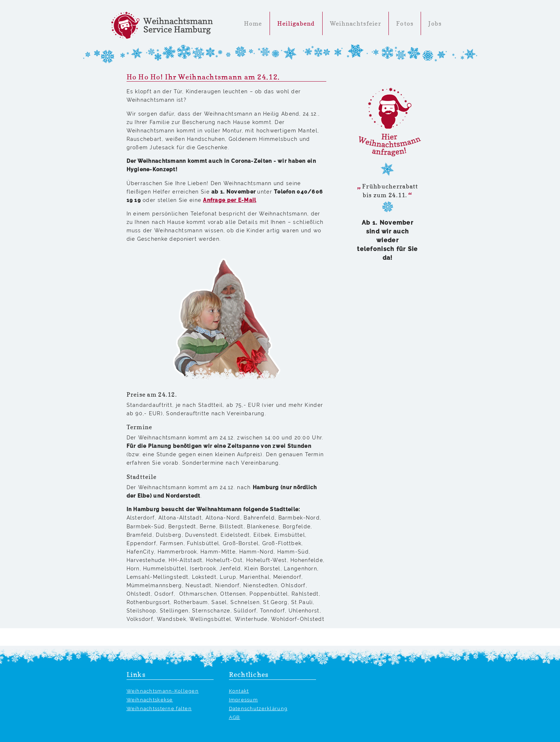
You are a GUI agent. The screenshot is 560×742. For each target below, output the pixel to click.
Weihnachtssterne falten (159, 709)
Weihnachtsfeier (356, 23)
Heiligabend (296, 23)
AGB (235, 717)
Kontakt (239, 691)
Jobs (435, 23)
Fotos (405, 23)
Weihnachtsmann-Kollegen (163, 691)
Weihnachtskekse (150, 700)
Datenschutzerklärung (258, 709)
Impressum (244, 700)
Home (253, 23)
